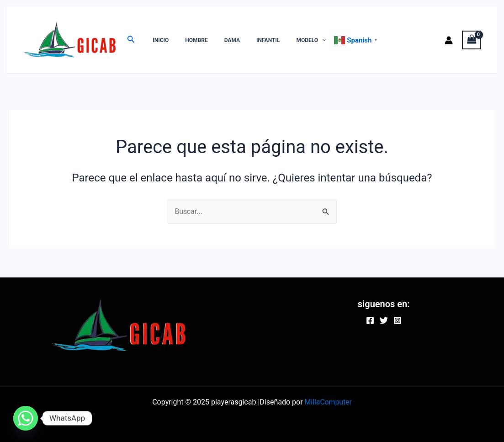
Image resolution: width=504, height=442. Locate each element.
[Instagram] (398, 320)
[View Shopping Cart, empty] (472, 40)
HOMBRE (188, 40)
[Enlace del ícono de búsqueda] (131, 40)
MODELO (286, 40)
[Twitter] (384, 320)
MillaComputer (328, 402)
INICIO (158, 40)
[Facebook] (370, 320)
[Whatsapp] (26, 418)
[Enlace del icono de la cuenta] (449, 40)
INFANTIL (249, 40)
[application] (297, 40)
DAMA (218, 40)
